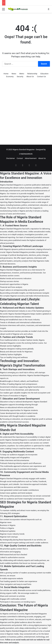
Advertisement (31, 158)
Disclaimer (11, 158)
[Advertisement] (26, 115)
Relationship (32, 74)
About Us (30, 77)
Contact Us (41, 77)
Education (45, 74)
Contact (20, 158)
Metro (22, 74)
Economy (10, 77)
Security (20, 77)
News (14, 74)
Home (6, 74)
